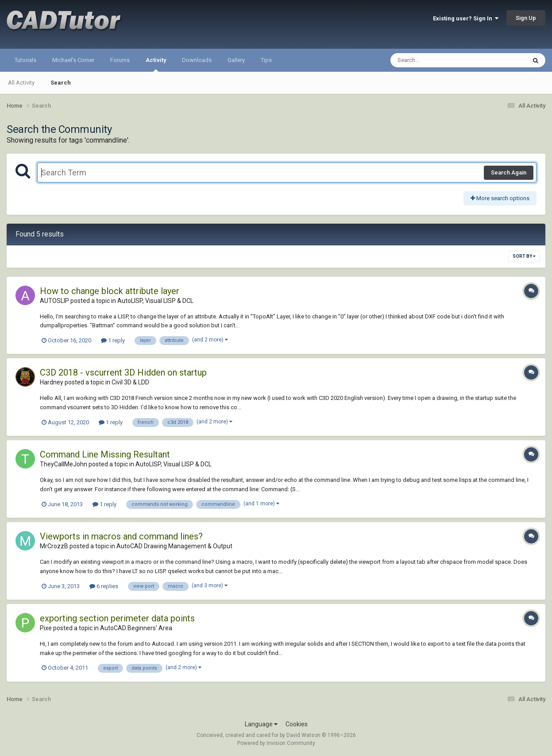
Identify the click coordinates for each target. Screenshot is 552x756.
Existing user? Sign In (466, 18)
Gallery (236, 60)
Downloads (197, 60)
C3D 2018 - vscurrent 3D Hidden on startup (123, 372)
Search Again (509, 173)
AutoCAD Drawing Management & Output (174, 546)
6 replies (104, 586)
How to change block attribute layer (110, 291)
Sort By (524, 256)
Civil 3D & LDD (130, 382)
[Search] (435, 60)
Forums (120, 60)
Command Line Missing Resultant (105, 454)
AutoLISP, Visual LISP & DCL (155, 301)
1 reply (113, 340)
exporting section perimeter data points (117, 618)
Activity (156, 64)
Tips (266, 60)
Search (61, 83)
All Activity (21, 83)
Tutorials (25, 60)
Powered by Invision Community (276, 743)
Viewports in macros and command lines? (121, 536)
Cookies (297, 724)
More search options (500, 198)
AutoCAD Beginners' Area (136, 628)
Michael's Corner (73, 60)
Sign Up (526, 18)
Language (261, 724)
